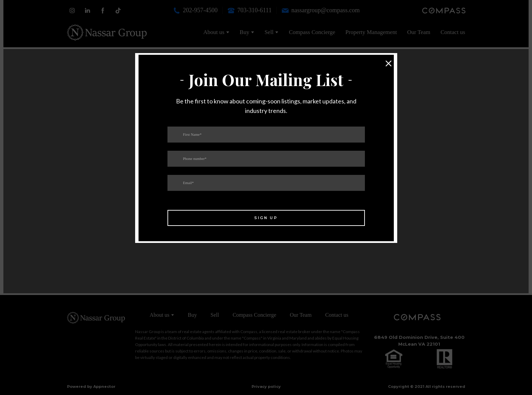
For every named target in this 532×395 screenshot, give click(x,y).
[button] (389, 64)
